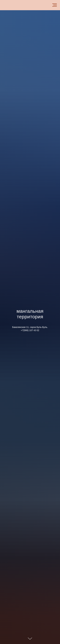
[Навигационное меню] (55, 5)
